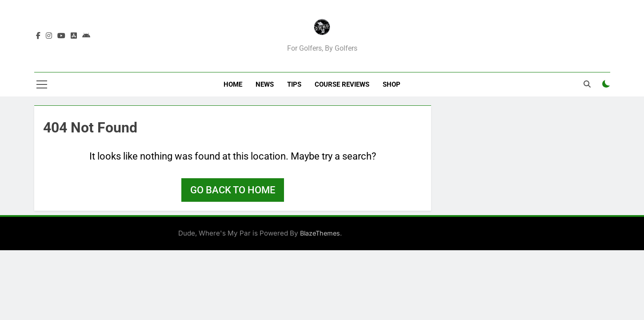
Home (233, 84)
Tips (294, 84)
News (265, 84)
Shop (392, 84)
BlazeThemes (320, 233)
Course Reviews (342, 84)
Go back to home (233, 190)
